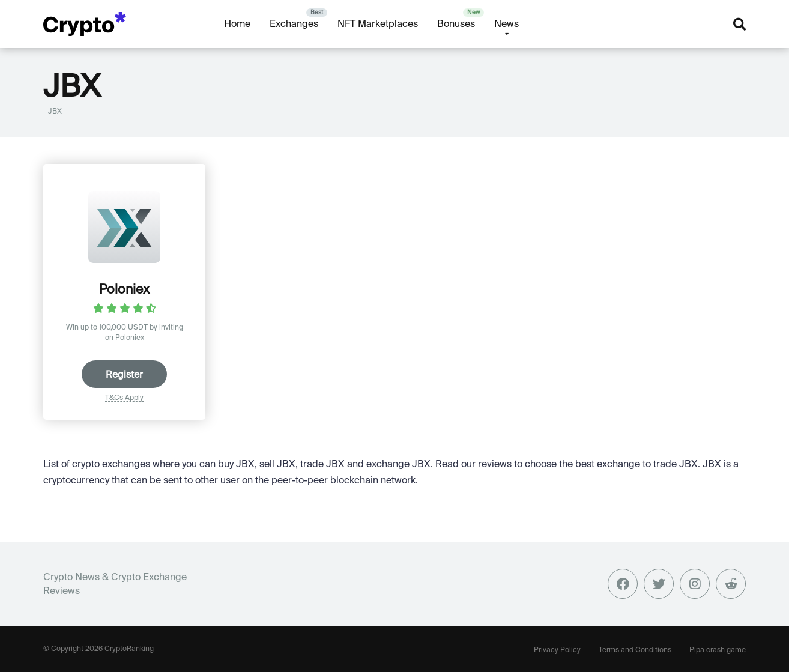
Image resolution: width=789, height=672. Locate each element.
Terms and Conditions (635, 649)
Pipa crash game (718, 649)
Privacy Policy (557, 649)
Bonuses (456, 23)
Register (124, 374)
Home (237, 23)
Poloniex (124, 289)
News (506, 23)
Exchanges (294, 23)
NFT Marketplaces (378, 23)
